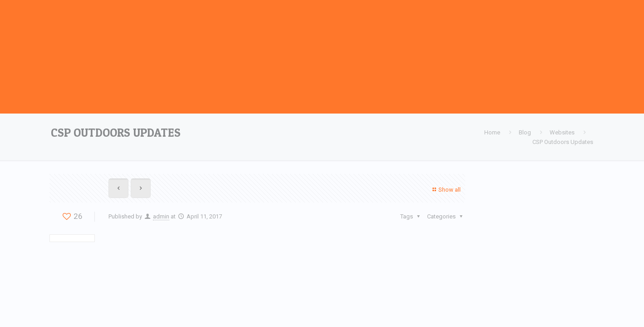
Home (492, 132)
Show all (445, 190)
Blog (525, 132)
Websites (562, 132)
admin (161, 216)
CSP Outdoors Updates (563, 142)
